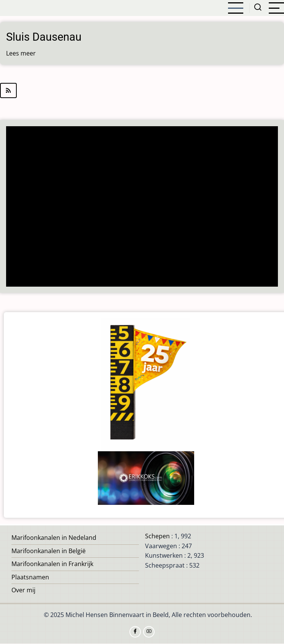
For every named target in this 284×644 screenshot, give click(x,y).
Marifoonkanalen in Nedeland (54, 538)
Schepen (157, 536)
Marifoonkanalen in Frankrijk (52, 564)
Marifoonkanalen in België (49, 551)
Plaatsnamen (30, 577)
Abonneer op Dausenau (142, 90)
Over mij (23, 590)
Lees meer (21, 53)
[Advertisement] (142, 207)
